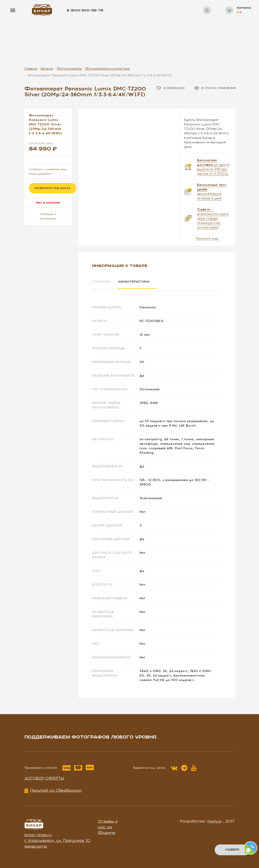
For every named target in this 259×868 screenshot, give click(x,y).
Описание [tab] (102, 282)
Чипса (214, 820)
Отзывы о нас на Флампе (108, 825)
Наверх (232, 850)
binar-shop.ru (38, 833)
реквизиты (36, 845)
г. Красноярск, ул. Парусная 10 (57, 839)
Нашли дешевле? (41, 174)
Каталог (47, 69)
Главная (31, 69)
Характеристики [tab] (139, 282)
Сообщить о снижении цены (48, 169)
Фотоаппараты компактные (107, 69)
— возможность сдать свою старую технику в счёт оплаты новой (213, 218)
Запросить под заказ (53, 188)
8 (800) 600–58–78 (85, 10)
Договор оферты (44, 777)
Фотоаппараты (69, 69)
